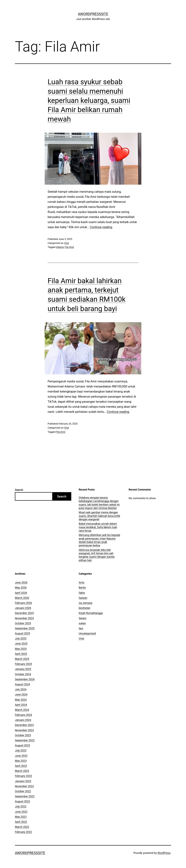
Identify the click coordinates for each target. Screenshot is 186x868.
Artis (82, 582)
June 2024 (21, 694)
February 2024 (23, 715)
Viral (66, 243)
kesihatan (84, 608)
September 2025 (25, 628)
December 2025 (24, 613)
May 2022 (21, 817)
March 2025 (22, 659)
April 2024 (21, 705)
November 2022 (24, 786)
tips (81, 628)
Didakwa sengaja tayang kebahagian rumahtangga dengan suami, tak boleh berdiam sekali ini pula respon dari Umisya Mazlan (99, 503)
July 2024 (21, 689)
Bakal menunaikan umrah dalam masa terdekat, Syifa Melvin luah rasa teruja (98, 527)
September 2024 (25, 679)
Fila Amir (69, 247)
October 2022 (23, 791)
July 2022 (21, 806)
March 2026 (22, 598)
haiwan (83, 598)
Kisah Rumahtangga (91, 613)
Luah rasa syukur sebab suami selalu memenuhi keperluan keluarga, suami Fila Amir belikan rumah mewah (89, 100)
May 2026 (21, 588)
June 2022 (21, 812)
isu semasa (86, 603)
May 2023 (21, 761)
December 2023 (24, 725)
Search (19, 490)
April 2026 (21, 593)
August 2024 (22, 684)
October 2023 (23, 735)
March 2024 (22, 710)
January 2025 (23, 669)
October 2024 (23, 674)
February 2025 (23, 664)
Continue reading (101, 227)
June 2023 (21, 756)
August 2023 (22, 745)
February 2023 (23, 776)
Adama (60, 247)
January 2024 (23, 720)
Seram (83, 618)
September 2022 (25, 796)
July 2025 (21, 638)
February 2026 (23, 603)
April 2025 (21, 654)
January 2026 (23, 608)
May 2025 (21, 649)
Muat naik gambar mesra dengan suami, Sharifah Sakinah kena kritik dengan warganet (99, 516)
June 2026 (21, 582)
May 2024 (21, 700)
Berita (82, 588)
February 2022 (23, 832)
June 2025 (21, 644)
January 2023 (23, 781)
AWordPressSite (93, 14)
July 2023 (21, 750)
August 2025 (22, 633)
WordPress (164, 853)
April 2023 (21, 766)
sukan (82, 623)
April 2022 (21, 822)
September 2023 (25, 740)
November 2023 (24, 730)
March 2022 (22, 827)
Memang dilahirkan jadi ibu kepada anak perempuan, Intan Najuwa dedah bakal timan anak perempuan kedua (99, 540)
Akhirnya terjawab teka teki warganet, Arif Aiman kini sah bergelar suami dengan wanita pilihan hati (97, 555)
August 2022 (22, 801)
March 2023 (22, 771)
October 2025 (23, 623)
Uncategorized (87, 633)
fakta (82, 593)
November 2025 (24, 618)
